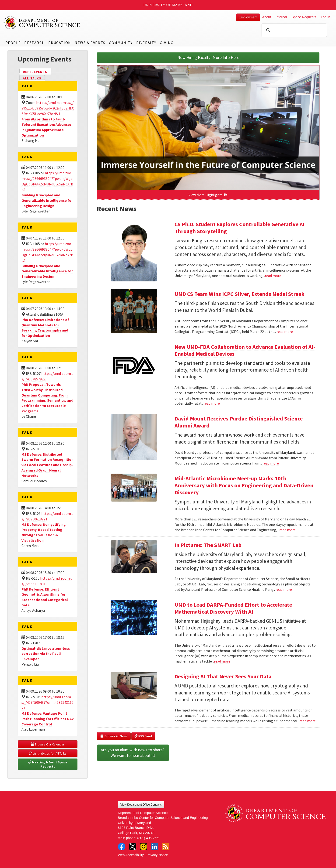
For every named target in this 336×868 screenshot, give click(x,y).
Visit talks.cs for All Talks (48, 753)
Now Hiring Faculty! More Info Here (208, 57)
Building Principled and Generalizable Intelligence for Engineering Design (47, 200)
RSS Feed (143, 736)
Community (121, 43)
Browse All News (114, 736)
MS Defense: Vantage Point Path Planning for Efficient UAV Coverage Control (48, 719)
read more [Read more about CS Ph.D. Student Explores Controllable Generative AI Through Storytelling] (273, 276)
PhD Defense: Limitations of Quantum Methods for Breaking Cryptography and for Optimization (45, 328)
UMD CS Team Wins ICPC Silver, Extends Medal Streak (240, 294)
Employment (248, 17)
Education (60, 43)
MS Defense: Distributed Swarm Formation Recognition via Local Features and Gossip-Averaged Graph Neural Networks (47, 465)
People (13, 43)
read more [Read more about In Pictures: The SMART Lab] (284, 589)
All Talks (32, 78)
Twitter (133, 847)
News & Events (90, 43)
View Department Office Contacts (141, 805)
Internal (281, 17)
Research (35, 43)
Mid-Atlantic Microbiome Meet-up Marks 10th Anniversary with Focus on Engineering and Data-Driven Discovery (244, 485)
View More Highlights (208, 195)
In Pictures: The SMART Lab (208, 545)
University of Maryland (168, 5)
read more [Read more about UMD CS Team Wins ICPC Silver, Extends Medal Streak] (285, 331)
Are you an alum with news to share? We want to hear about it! (133, 753)
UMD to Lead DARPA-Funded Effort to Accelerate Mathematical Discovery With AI (233, 608)
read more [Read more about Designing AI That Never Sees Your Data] (308, 721)
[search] (294, 30)
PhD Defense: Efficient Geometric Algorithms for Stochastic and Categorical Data (45, 597)
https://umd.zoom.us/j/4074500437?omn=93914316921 (47, 702)
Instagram (143, 847)
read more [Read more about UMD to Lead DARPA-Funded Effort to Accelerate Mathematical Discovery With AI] (222, 661)
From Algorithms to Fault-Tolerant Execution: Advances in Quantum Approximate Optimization (47, 127)
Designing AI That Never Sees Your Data (223, 676)
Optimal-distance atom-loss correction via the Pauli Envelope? (46, 654)
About (267, 17)
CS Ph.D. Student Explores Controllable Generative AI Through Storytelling (240, 228)
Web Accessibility (131, 855)
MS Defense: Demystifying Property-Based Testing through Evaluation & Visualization (44, 532)
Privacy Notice (157, 855)
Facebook (122, 847)
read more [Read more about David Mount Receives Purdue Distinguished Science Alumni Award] (271, 463)
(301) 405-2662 (149, 838)
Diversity (146, 43)
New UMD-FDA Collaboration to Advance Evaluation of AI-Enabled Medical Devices (245, 350)
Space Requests (304, 17)
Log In (325, 17)
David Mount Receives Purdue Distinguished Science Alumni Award (239, 422)
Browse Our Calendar (48, 744)
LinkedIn (154, 847)
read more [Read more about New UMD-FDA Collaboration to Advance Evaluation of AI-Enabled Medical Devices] (212, 403)
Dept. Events (37, 71)
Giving (167, 43)
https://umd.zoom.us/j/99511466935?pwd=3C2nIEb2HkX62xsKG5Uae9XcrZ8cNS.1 (48, 108)
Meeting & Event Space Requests (48, 764)
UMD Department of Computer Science (42, 23)
